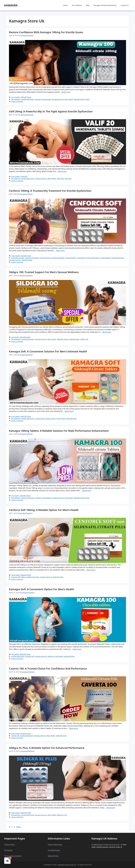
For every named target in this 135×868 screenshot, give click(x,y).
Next (19, 827)
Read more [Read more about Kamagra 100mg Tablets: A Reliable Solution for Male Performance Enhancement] (87, 491)
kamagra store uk (58, 99)
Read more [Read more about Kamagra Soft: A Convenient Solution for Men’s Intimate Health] (69, 411)
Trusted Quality (54, 850)
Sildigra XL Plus (62, 815)
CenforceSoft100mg (93, 258)
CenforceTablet (105, 258)
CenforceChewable (58, 258)
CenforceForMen (70, 258)
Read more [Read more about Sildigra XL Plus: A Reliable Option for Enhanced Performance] (111, 808)
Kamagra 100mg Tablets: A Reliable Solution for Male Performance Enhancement (59, 431)
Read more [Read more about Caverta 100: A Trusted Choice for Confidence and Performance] (74, 728)
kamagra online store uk (67, 865)
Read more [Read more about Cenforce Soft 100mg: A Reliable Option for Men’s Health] (91, 570)
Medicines (51, 656)
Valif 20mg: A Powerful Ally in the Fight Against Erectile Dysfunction (51, 111)
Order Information (55, 845)
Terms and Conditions (13, 856)
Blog (88, 5)
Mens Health (69, 99)
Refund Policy (53, 856)
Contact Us (125, 5)
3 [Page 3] (15, 827)
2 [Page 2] (12, 827)
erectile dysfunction (28, 99)
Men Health (61, 419)
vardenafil (68, 179)
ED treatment (16, 815)
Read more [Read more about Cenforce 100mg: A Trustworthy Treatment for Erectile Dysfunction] (60, 251)
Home (65, 5)
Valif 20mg (60, 179)
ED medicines (16, 99)
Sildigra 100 (84, 339)
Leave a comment (17, 101)
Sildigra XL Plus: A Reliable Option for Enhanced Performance (47, 748)
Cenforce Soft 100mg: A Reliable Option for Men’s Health (44, 510)
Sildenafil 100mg (62, 339)
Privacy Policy (10, 845)
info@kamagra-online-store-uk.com (105, 845)
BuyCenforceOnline (18, 258)
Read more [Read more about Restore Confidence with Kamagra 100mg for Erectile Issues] (66, 92)
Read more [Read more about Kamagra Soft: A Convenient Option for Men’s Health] (77, 649)
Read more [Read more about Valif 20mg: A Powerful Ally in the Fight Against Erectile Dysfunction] (62, 171)
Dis (5, 850)
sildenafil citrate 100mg (82, 99)
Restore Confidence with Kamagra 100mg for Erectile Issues (46, 32)
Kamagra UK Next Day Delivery (105, 5)
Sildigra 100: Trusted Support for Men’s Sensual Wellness (44, 272)
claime (9, 850)
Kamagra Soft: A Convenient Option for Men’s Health (42, 589)
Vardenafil (24, 176)
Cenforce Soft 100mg (32, 258)
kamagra (11, 5)
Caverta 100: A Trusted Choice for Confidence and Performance (48, 668)
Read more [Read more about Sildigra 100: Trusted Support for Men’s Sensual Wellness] (107, 332)
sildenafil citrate (26, 97)
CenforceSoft (81, 258)
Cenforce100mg (45, 258)
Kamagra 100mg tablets (43, 99)
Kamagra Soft (40, 419)
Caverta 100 (15, 736)
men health (15, 337)
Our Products (77, 5)
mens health (15, 97)
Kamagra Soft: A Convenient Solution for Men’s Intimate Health (48, 351)
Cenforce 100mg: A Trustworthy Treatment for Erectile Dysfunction (50, 191)
